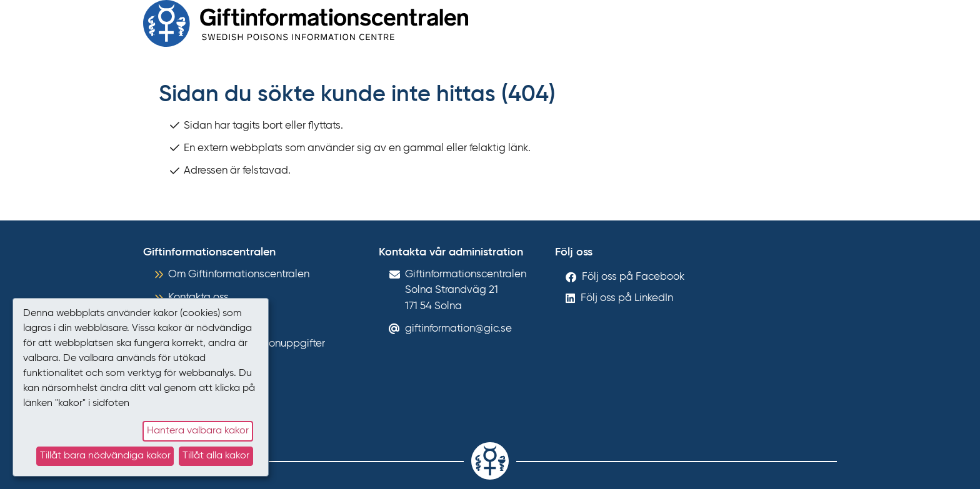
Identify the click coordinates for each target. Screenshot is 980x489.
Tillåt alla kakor (216, 456)
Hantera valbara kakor (198, 431)
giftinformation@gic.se (458, 329)
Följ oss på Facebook (633, 277)
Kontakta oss (198, 298)
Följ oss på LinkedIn (627, 298)
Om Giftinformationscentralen (239, 274)
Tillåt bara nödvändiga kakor (105, 456)
